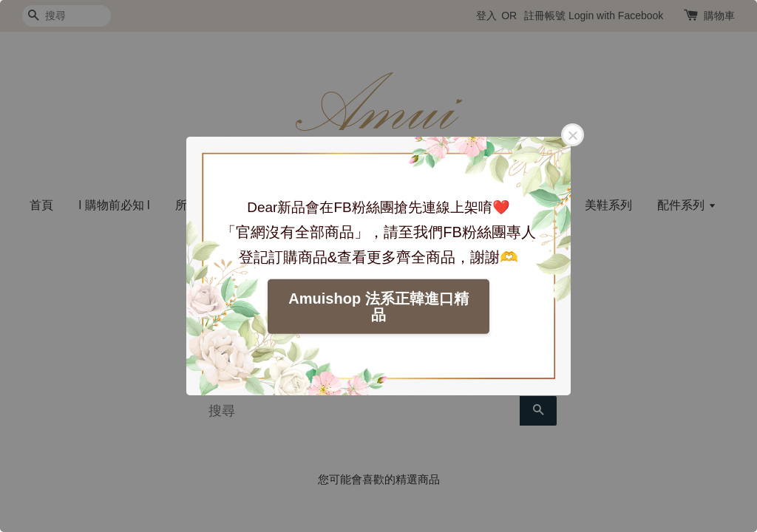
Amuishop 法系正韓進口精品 (378, 307)
